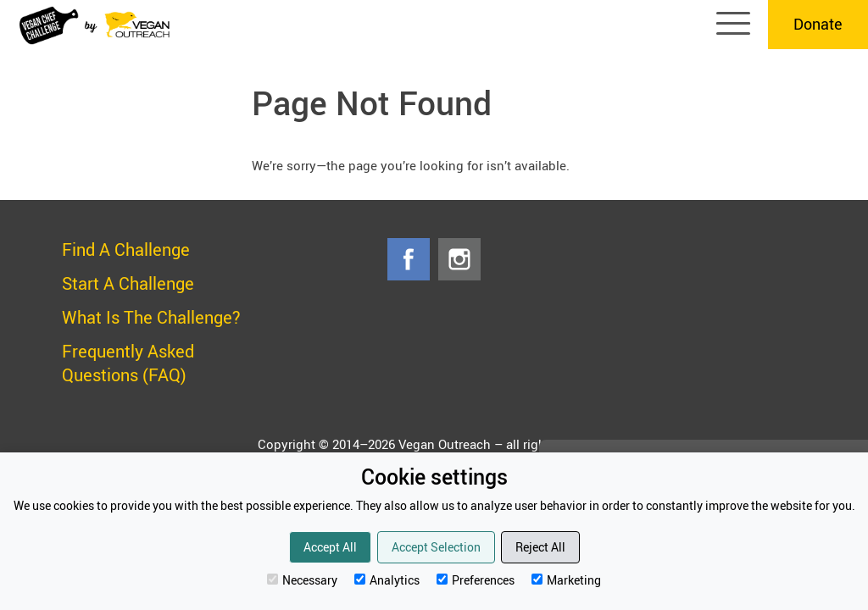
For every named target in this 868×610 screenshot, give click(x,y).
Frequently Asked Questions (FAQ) (128, 363)
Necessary (302, 580)
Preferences (476, 580)
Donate (818, 24)
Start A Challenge (128, 283)
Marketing (566, 580)
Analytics (387, 580)
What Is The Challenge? (151, 317)
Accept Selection (436, 547)
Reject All (540, 547)
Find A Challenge (126, 250)
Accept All (330, 547)
